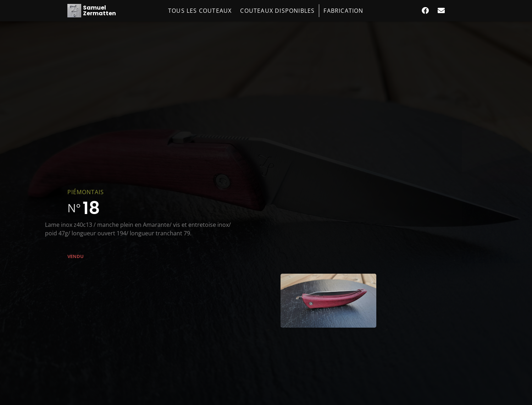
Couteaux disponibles (277, 11)
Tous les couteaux (200, 11)
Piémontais (86, 192)
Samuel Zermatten (99, 10)
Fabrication (343, 11)
